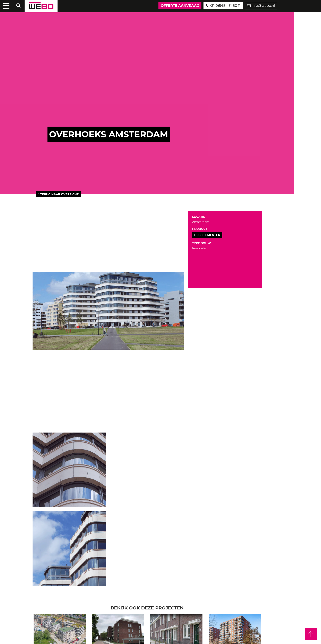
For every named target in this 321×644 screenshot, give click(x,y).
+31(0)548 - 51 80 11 (223, 6)
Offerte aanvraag (180, 6)
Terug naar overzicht (58, 194)
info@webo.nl (261, 6)
